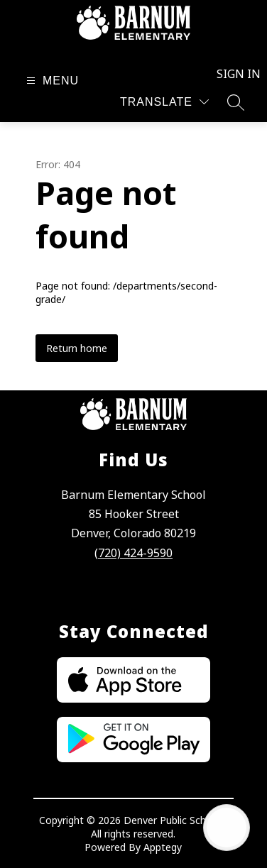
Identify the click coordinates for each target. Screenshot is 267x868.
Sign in (230, 74)
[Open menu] (51, 81)
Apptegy (163, 847)
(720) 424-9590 (133, 553)
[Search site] (236, 102)
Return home (77, 348)
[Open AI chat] (227, 828)
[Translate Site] (164, 102)
